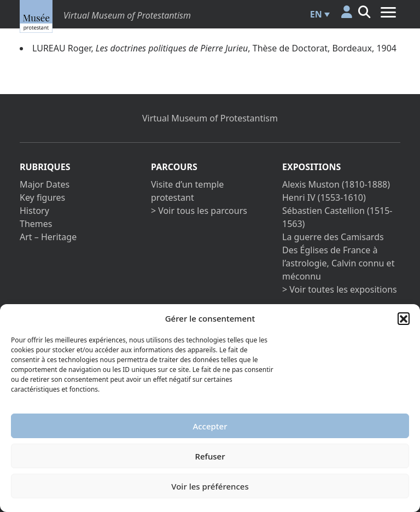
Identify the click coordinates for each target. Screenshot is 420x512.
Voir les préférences (210, 486)
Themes (36, 224)
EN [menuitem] (316, 14)
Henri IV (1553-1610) (324, 197)
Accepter (210, 426)
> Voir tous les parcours (199, 211)
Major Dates (45, 184)
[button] (404, 318)
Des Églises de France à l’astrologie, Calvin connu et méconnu (338, 263)
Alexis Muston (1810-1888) (336, 184)
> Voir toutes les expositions (340, 289)
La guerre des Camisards (333, 237)
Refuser (210, 456)
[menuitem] (319, 14)
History (34, 211)
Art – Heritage (48, 237)
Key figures (42, 197)
